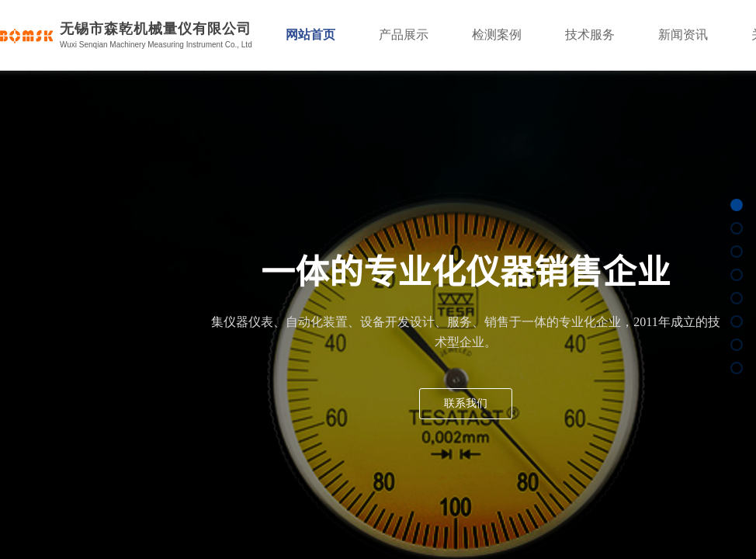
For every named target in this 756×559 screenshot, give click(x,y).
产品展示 (404, 35)
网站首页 (310, 35)
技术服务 (590, 35)
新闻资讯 (683, 35)
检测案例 (497, 35)
